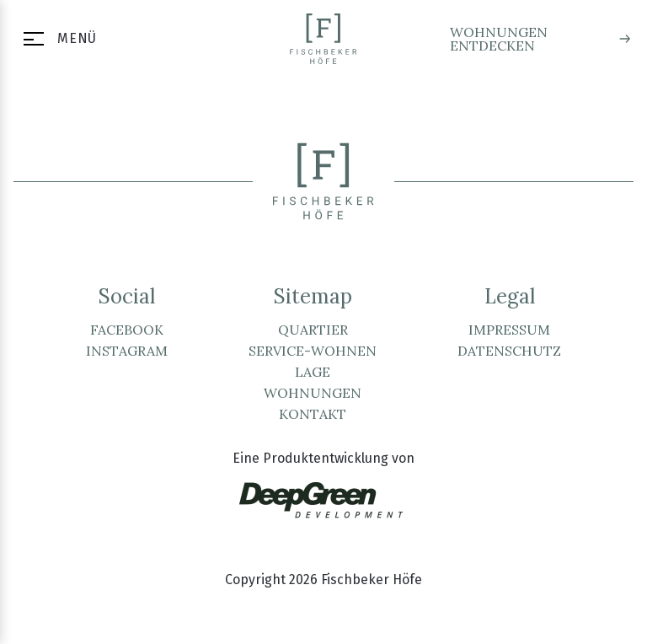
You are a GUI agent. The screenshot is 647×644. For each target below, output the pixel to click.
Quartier (313, 330)
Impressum (509, 330)
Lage (313, 372)
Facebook (127, 330)
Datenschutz (509, 351)
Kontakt (313, 414)
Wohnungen (313, 393)
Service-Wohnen (313, 351)
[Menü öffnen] (55, 39)
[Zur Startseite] (323, 39)
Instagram (127, 351)
